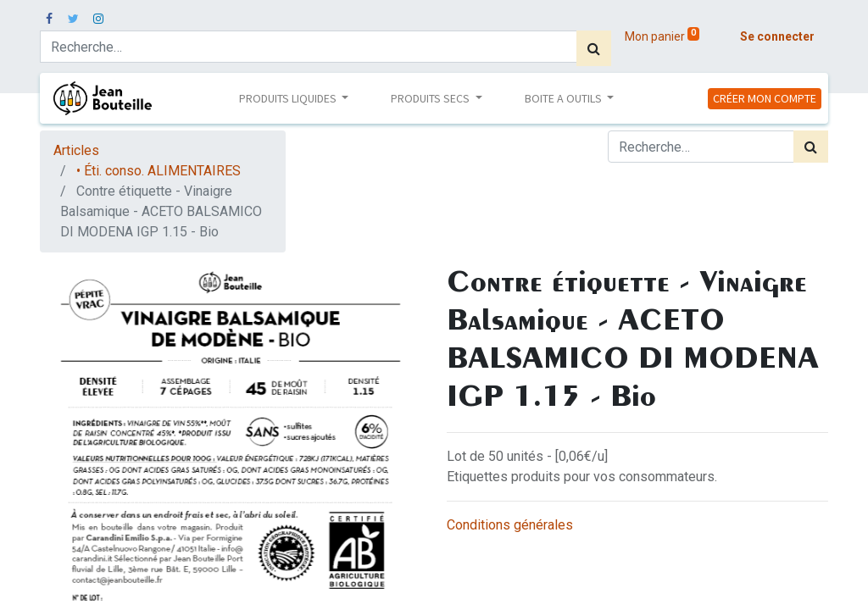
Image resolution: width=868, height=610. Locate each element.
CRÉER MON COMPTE (765, 98)
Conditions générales (510, 525)
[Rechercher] (594, 48)
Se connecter (777, 36)
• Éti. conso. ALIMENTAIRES (159, 171)
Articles (76, 150)
